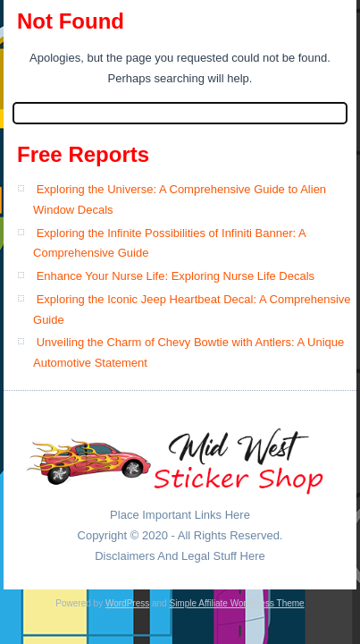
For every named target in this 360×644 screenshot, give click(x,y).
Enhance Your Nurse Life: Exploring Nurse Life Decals (176, 276)
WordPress (127, 603)
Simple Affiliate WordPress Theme (236, 603)
